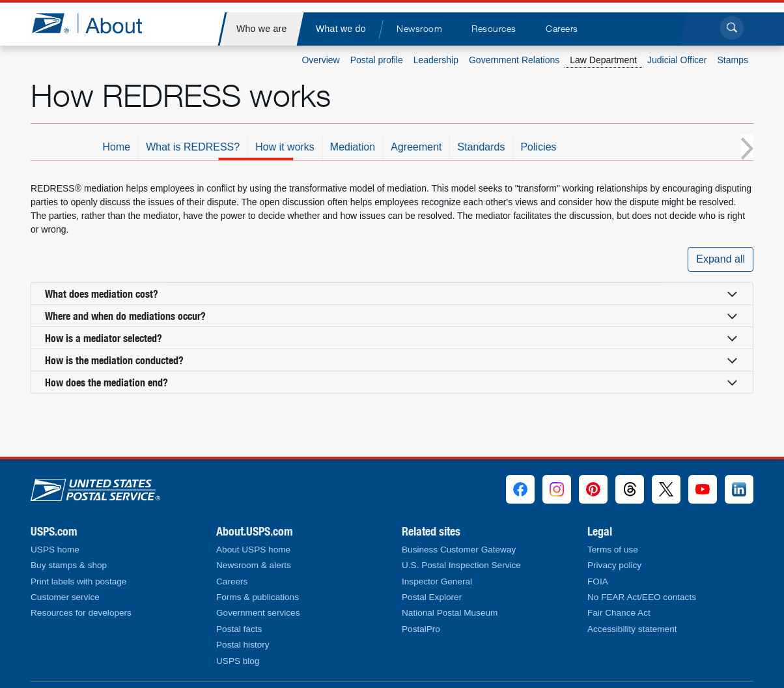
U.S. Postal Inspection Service (461, 565)
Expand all (721, 259)
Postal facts (239, 629)
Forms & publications (258, 597)
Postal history (243, 645)
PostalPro (421, 629)
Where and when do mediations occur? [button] (125, 316)
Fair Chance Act (619, 613)
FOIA (598, 581)
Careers (232, 581)
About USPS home (253, 550)
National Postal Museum (450, 613)
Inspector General (437, 581)
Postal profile (377, 60)
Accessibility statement (632, 629)
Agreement (479, 147)
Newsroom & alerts (254, 565)
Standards (543, 147)
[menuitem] (261, 29)
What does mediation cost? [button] (102, 294)
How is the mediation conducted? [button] (114, 360)
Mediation (415, 147)
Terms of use (613, 550)
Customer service (65, 597)
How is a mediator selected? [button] (104, 338)
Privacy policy (614, 565)
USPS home (55, 550)
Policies (601, 147)
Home (179, 147)
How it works (347, 147)
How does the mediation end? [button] (106, 382)
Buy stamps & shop (69, 565)
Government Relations (514, 60)
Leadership (436, 60)
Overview (320, 60)
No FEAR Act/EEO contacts (642, 597)
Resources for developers (81, 613)
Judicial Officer (677, 60)
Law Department (603, 60)
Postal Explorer (432, 597)
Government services (258, 613)
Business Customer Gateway (459, 550)
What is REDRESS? (255, 147)
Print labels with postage (78, 581)
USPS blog (238, 661)
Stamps (733, 60)
